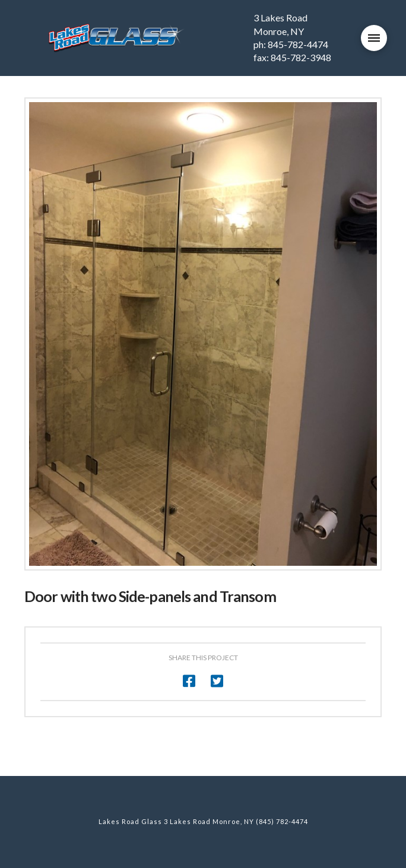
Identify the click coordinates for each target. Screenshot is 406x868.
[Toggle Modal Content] (374, 38)
